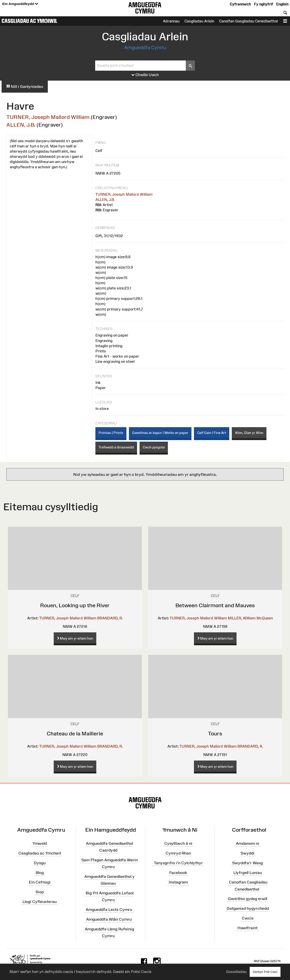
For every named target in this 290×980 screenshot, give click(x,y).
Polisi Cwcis (141, 972)
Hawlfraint (248, 928)
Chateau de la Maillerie (75, 733)
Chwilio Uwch (145, 75)
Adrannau (171, 21)
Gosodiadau (236, 972)
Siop (40, 892)
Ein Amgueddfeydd (20, 4)
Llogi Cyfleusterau (40, 902)
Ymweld (40, 843)
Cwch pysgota (154, 447)
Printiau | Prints (111, 433)
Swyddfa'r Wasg (248, 863)
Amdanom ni (248, 843)
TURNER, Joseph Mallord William (48, 117)
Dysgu (40, 863)
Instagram (178, 882)
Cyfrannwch (240, 4)
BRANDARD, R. (110, 618)
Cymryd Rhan (178, 853)
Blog (40, 872)
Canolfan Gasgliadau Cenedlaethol (248, 21)
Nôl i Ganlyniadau (25, 87)
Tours (215, 733)
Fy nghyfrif (263, 4)
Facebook (178, 872)
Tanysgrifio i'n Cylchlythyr (178, 863)
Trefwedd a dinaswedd (116, 447)
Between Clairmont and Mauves (215, 605)
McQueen (265, 618)
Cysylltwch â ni (178, 843)
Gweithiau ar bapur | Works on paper (160, 433)
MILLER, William (242, 618)
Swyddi (248, 853)
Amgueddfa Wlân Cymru (109, 919)
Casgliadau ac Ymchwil (29, 21)
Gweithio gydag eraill (248, 899)
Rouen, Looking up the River (75, 605)
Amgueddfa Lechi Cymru (109, 910)
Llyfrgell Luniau (248, 872)
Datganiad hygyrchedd (248, 908)
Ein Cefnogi (40, 882)
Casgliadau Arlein (199, 21)
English (282, 4)
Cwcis (248, 918)
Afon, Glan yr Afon (249, 433)
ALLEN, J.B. (21, 125)
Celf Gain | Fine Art (212, 433)
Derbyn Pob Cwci (265, 972)
